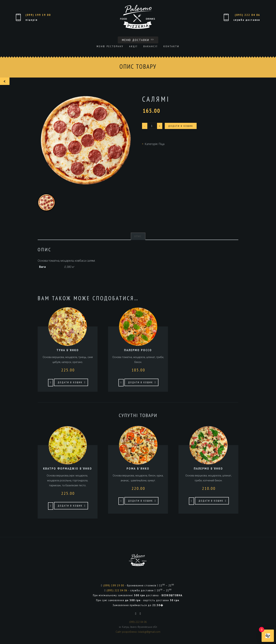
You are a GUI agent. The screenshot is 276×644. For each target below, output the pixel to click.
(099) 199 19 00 (38, 15)
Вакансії (151, 46)
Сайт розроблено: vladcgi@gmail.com (138, 632)
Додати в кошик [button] (70, 382)
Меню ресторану (110, 46)
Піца (161, 144)
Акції (133, 46)
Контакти (171, 46)
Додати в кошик (181, 126)
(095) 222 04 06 (247, 15)
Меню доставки (138, 40)
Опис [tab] (138, 236)
